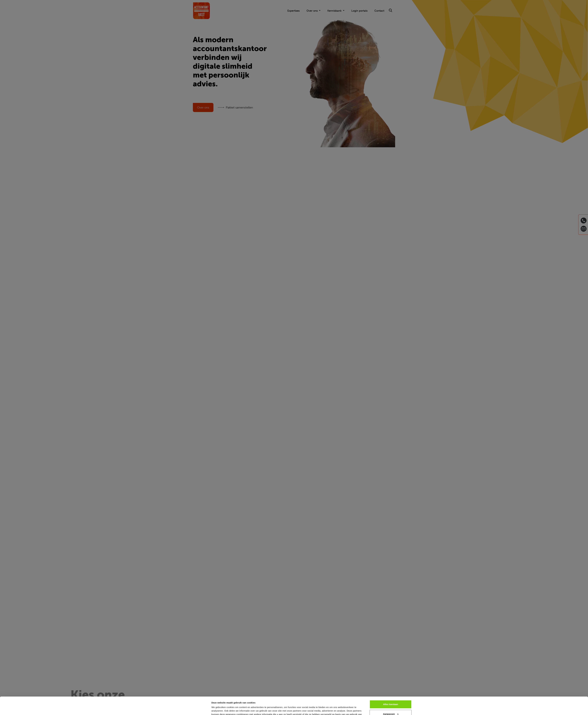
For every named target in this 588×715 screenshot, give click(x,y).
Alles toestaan (391, 688)
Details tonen (218, 709)
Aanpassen (391, 697)
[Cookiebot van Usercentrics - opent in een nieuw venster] (192, 709)
